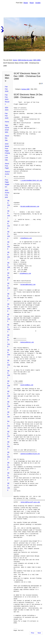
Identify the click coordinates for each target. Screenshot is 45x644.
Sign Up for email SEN (7, 129)
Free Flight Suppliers (7, 183)
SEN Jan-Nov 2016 (9, 420)
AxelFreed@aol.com (27, 385)
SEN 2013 (9, 456)
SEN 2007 (9, 287)
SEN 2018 (9, 245)
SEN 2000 (9, 385)
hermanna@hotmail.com (28, 284)
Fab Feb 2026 (7, 89)
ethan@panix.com (26, 238)
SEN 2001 (9, 374)
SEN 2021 (9, 214)
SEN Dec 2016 (9, 341)
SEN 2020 (9, 235)
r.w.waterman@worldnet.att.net (31, 180)
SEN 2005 (9, 318)
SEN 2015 (9, 435)
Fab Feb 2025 (7, 116)
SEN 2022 (9, 204)
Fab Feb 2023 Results (7, 99)
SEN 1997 (9, 297)
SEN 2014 (9, 445)
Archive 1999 (25, 89)
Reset (32, 3)
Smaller (38, 3)
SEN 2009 (9, 266)
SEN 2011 (9, 476)
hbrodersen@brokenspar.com (30, 206)
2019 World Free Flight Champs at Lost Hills (7, 152)
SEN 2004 (9, 353)
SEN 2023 (7, 109)
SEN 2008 (9, 277)
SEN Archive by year (25, 60)
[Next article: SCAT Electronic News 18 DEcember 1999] (39, 633)
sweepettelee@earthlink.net (30, 454)
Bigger (26, 3)
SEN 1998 (9, 405)
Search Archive (7, 174)
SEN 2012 (9, 466)
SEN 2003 (9, 328)
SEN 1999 (37, 60)
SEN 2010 (9, 487)
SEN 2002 (9, 364)
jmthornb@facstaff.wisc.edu (30, 502)
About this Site (7, 138)
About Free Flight (7, 166)
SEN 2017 (9, 256)
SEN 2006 (9, 308)
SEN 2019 (9, 225)
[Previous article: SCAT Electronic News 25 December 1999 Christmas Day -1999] (33, 633)
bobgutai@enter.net (27, 342)
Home (15, 60)
